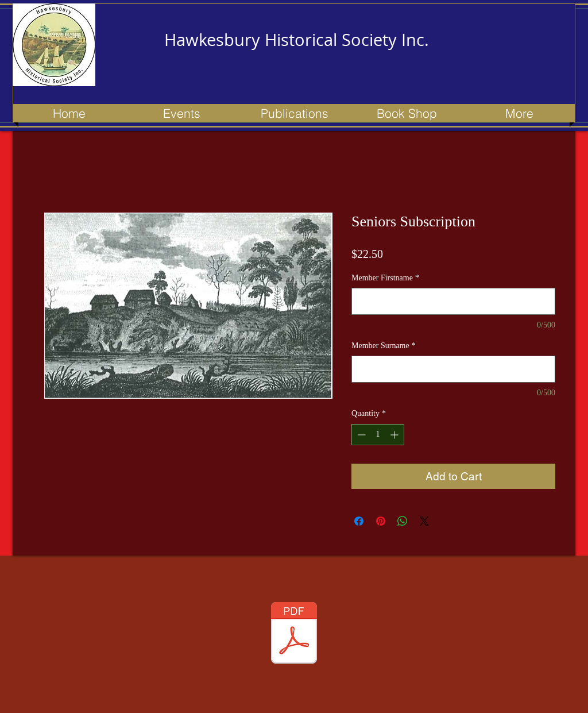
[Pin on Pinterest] (381, 521)
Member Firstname (385, 278)
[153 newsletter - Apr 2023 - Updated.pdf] (294, 634)
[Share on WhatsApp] (403, 521)
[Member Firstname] (453, 301)
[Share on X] (424, 521)
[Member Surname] (453, 369)
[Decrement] (360, 435)
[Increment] (395, 435)
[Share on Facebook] (359, 521)
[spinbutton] (378, 435)
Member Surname (384, 346)
